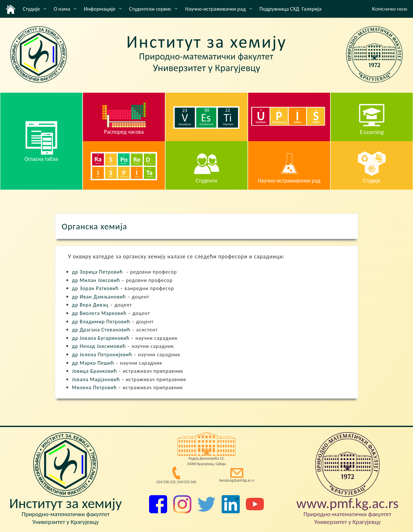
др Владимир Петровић (101, 322)
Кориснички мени (390, 9)
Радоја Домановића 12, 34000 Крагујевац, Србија (206, 461)
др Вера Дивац (90, 305)
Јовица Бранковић (95, 371)
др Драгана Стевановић (101, 330)
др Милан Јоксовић (96, 280)
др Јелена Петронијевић (102, 355)
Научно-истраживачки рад (216, 9)
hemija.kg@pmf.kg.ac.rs (237, 480)
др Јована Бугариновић (101, 338)
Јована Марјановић (96, 379)
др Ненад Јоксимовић (99, 346)
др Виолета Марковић (99, 313)
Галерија (312, 9)
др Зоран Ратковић (95, 288)
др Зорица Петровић (97, 272)
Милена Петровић (94, 387)
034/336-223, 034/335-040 (176, 482)
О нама (62, 9)
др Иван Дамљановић (99, 297)
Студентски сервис (150, 9)
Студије (31, 9)
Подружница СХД (279, 9)
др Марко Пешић (93, 363)
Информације (100, 9)
